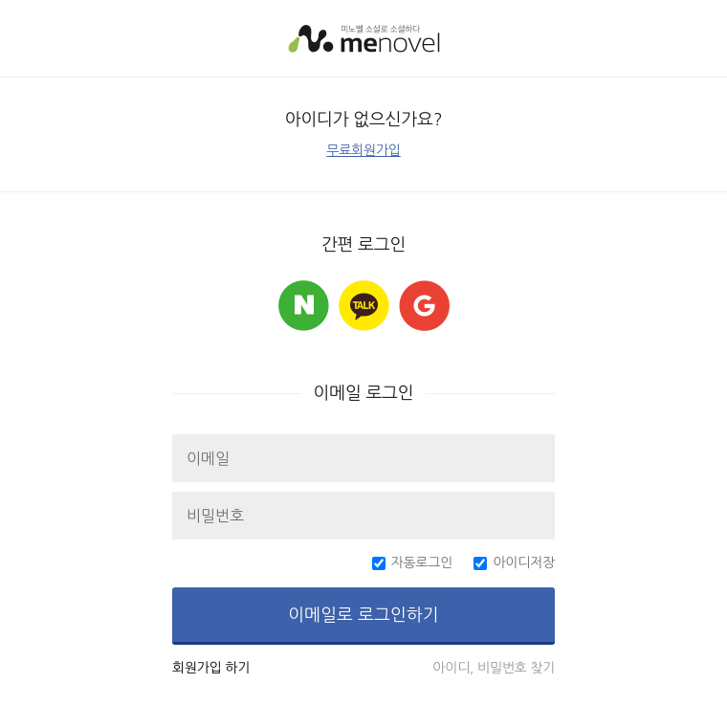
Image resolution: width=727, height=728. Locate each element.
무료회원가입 (363, 150)
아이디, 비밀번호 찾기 (494, 668)
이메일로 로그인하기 (363, 615)
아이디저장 (524, 563)
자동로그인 (422, 563)
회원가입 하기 (211, 668)
